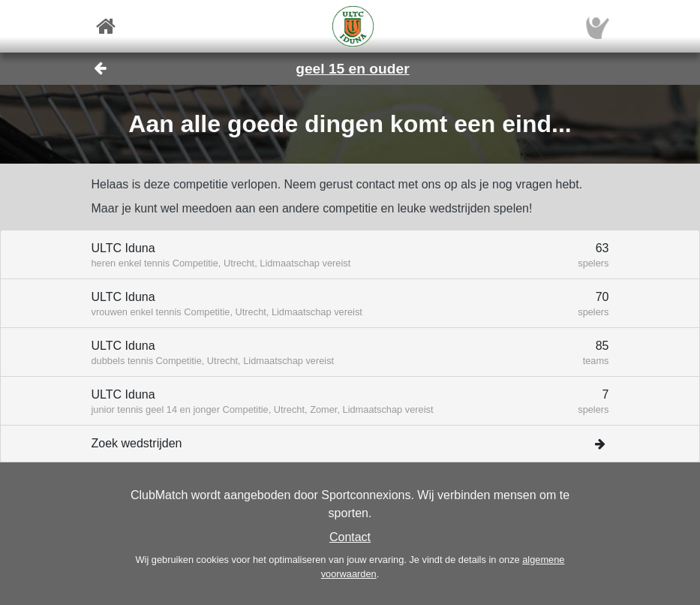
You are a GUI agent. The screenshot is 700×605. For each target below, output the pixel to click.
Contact (350, 537)
